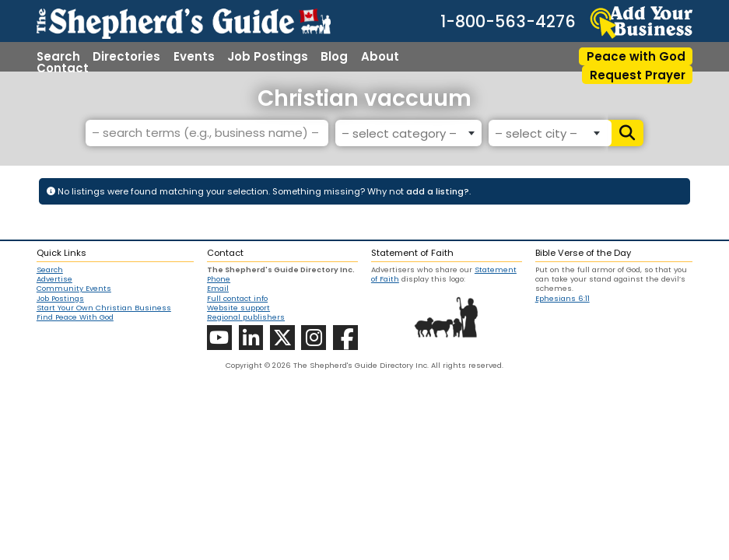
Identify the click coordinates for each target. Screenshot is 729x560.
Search (58, 56)
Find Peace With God (75, 317)
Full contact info (237, 298)
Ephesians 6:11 (563, 298)
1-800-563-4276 (508, 22)
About (380, 56)
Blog (334, 56)
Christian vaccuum (364, 98)
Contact (63, 68)
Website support (238, 308)
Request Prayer (638, 75)
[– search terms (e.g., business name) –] (207, 133)
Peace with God (636, 56)
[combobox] (408, 133)
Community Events (74, 289)
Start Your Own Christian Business (104, 308)
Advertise (54, 279)
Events (194, 56)
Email (218, 288)
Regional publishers (246, 317)
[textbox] (406, 134)
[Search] (625, 133)
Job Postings (268, 56)
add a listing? (438, 191)
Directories (126, 56)
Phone (219, 279)
